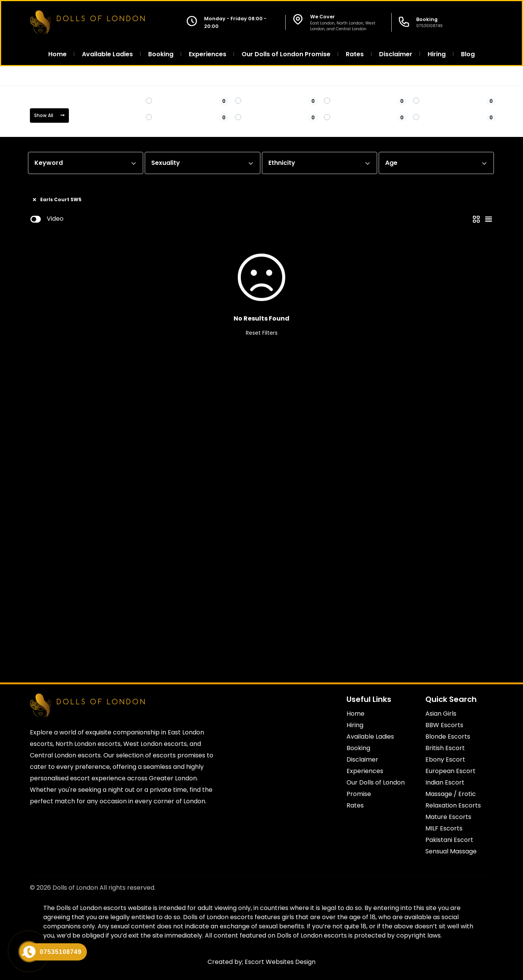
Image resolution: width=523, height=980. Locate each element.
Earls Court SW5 (141, 76)
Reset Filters (262, 333)
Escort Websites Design (280, 962)
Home (45, 76)
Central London (87, 76)
